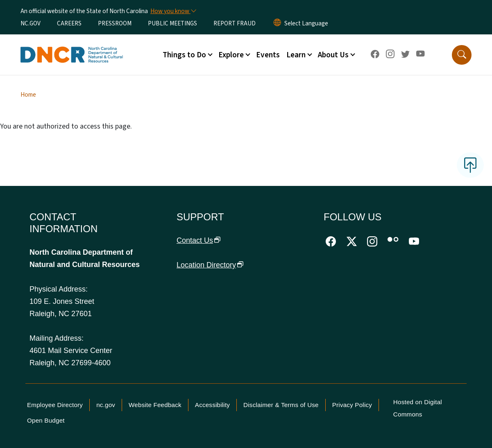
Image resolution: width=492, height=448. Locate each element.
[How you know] (173, 11)
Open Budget (46, 420)
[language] (306, 23)
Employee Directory (55, 405)
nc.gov (106, 405)
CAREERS (69, 23)
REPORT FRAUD (235, 23)
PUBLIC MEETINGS (172, 23)
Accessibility (212, 405)
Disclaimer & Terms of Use (281, 405)
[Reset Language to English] (277, 23)
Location (210, 265)
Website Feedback (155, 405)
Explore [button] (231, 55)
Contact (199, 240)
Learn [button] (296, 55)
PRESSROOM (115, 23)
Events (268, 55)
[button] (462, 55)
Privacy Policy (352, 405)
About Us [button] (333, 55)
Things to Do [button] (184, 55)
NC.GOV (31, 23)
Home (28, 95)
